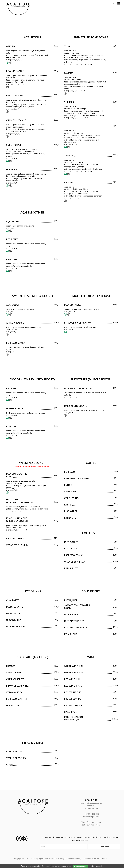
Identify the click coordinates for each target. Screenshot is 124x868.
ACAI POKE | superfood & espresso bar (44, 859)
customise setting (97, 866)
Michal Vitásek (100, 859)
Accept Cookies (80, 866)
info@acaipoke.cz (91, 817)
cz (113, 3)
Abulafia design (87, 859)
